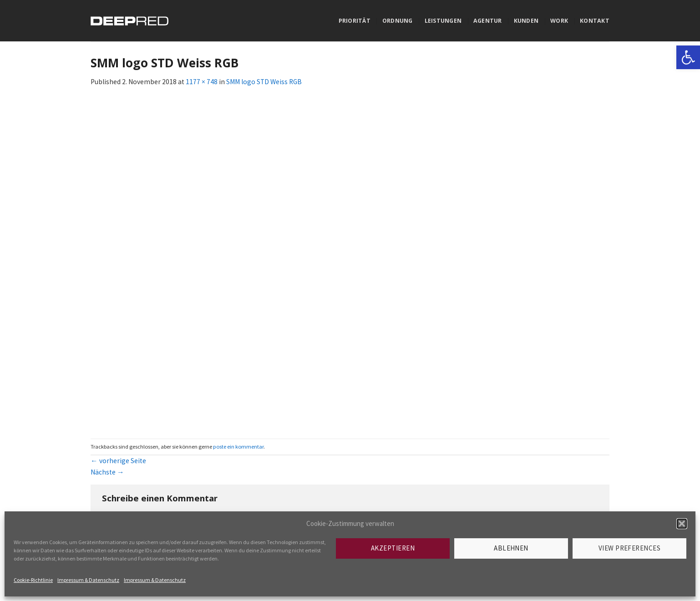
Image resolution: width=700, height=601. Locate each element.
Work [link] (559, 21)
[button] (682, 524)
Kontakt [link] (595, 21)
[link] (688, 57)
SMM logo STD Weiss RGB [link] (264, 82)
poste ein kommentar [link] (238, 447)
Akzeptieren (393, 548)
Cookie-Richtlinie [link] (33, 580)
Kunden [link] (526, 21)
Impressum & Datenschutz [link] (88, 580)
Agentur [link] (488, 21)
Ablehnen (511, 548)
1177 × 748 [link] (202, 82)
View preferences (629, 548)
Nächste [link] (107, 472)
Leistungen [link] (443, 21)
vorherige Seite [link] (118, 461)
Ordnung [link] (398, 21)
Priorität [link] (355, 21)
